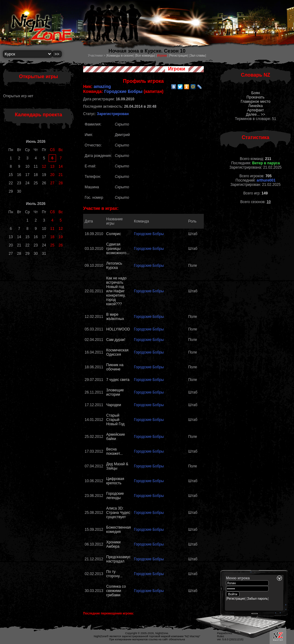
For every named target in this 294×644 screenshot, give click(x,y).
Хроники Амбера (113, 544)
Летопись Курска (114, 266)
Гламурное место (256, 102)
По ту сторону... (114, 574)
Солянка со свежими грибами (116, 591)
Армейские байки (116, 437)
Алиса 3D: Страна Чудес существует (118, 513)
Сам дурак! (116, 340)
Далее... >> (256, 114)
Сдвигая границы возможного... (118, 249)
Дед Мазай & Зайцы (117, 466)
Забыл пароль (258, 599)
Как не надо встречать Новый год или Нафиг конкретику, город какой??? (116, 291)
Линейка (256, 106)
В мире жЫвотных (115, 317)
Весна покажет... (115, 451)
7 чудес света (118, 380)
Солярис (114, 234)
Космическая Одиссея (117, 352)
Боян (256, 93)
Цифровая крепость (115, 481)
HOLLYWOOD (118, 329)
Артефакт (256, 110)
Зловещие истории (115, 392)
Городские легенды (115, 496)
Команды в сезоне (120, 56)
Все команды (145, 56)
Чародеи (114, 405)
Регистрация (178, 56)
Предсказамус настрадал (118, 559)
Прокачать (256, 97)
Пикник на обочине (115, 367)
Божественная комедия (119, 530)
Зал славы (197, 56)
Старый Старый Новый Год (115, 420)
